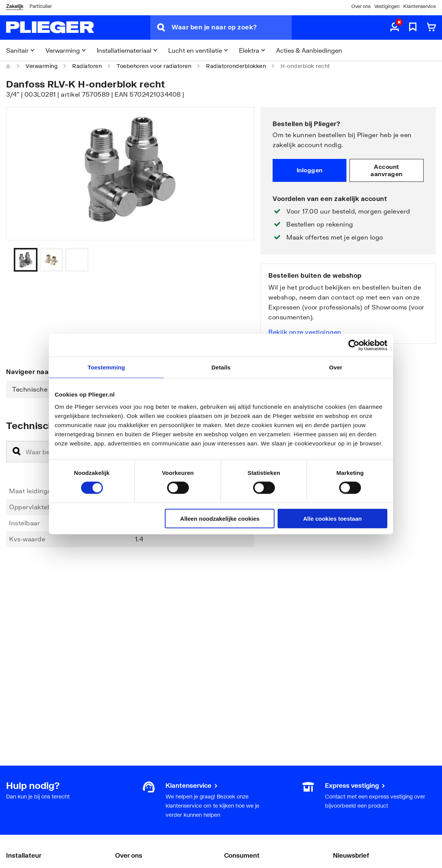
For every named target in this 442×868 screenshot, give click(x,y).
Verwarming (41, 66)
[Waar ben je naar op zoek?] (232, 28)
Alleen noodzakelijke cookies (220, 518)
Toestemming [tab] (106, 367)
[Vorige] (239, 260)
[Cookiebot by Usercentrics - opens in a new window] (354, 345)
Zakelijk (15, 6)
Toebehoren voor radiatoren (154, 66)
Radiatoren (87, 66)
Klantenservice (420, 6)
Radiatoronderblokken (236, 66)
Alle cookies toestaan (332, 518)
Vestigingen (387, 6)
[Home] (8, 66)
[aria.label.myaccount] (395, 28)
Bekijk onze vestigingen (305, 332)
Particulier (41, 6)
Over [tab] (336, 367)
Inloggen (310, 170)
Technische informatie (46, 389)
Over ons (361, 6)
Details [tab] (221, 367)
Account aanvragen (387, 170)
